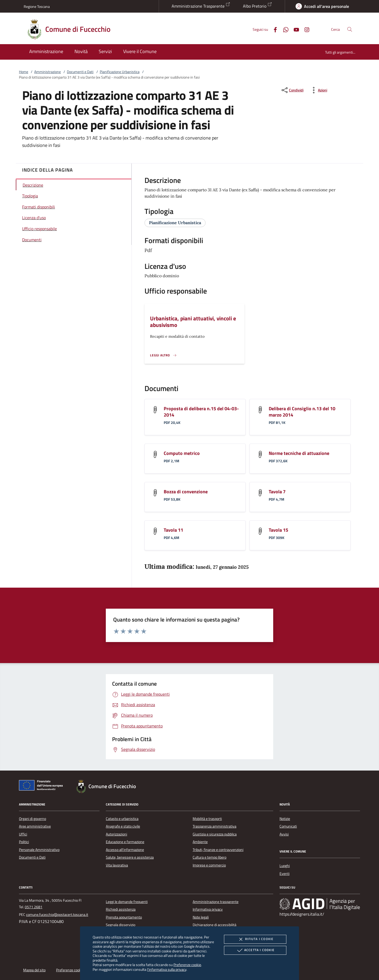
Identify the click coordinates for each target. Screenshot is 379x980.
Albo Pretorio (258, 6)
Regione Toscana (37, 6)
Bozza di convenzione (186, 492)
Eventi (285, 874)
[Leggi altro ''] (163, 355)
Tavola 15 (278, 530)
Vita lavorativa (117, 865)
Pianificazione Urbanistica (120, 72)
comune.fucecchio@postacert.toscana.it (57, 915)
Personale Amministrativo (39, 850)
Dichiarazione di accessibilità (215, 925)
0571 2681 (34, 907)
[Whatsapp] (284, 29)
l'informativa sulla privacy (167, 969)
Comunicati (288, 826)
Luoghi (285, 866)
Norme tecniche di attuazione (299, 453)
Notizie (285, 819)
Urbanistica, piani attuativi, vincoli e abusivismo (193, 322)
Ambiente (200, 842)
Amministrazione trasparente (216, 902)
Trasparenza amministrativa (215, 826)
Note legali (201, 917)
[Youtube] (294, 29)
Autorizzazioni (116, 834)
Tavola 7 (277, 492)
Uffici (23, 834)
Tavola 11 (173, 530)
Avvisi (284, 834)
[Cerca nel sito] (350, 29)
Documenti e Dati (80, 72)
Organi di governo (33, 819)
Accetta (255, 950)
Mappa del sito (34, 970)
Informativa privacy (208, 909)
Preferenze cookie (187, 965)
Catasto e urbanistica (122, 819)
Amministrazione (48, 72)
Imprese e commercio (209, 865)
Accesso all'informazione (125, 850)
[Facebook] (273, 29)
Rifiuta (255, 939)
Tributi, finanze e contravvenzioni (218, 850)
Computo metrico (182, 453)
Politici (24, 842)
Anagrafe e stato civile (123, 826)
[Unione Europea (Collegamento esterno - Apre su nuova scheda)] (42, 786)
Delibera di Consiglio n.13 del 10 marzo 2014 (302, 412)
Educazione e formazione (125, 842)
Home (24, 72)
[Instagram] (305, 29)
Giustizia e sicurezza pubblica (215, 834)
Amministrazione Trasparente (201, 6)
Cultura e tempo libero (210, 857)
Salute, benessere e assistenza (130, 857)
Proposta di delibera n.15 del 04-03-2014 (201, 412)
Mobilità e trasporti (207, 819)
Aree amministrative (35, 826)
